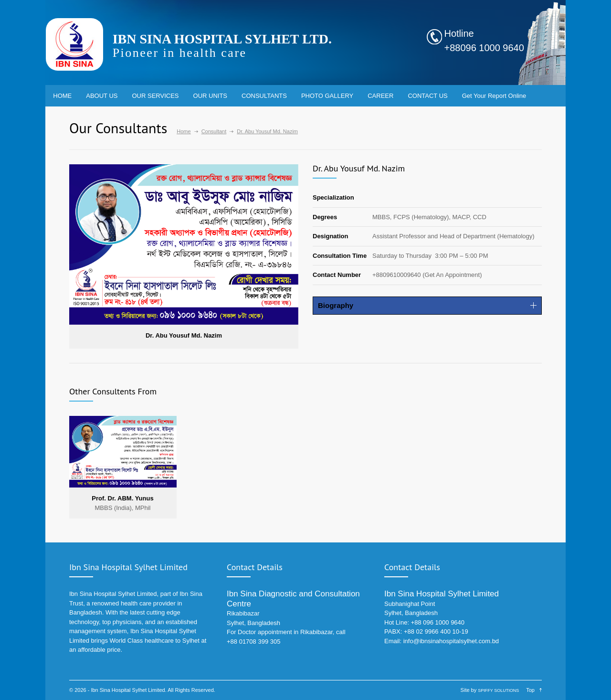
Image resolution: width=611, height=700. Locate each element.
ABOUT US (102, 96)
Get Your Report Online (494, 96)
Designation (330, 236)
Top (530, 690)
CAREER (380, 96)
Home (184, 131)
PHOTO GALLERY (327, 96)
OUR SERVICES (156, 96)
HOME (62, 96)
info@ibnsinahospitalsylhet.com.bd (451, 641)
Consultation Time (340, 256)
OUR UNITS (211, 96)
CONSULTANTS (264, 96)
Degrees (325, 217)
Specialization (333, 197)
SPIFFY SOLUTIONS (498, 690)
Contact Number (337, 275)
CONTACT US (427, 96)
